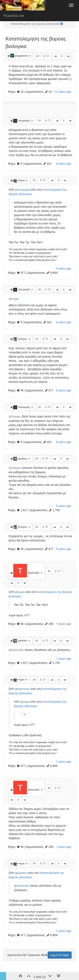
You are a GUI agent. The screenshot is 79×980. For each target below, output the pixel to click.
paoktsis (23, 459)
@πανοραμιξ (22, 190)
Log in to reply (60, 955)
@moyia (13, 299)
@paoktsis (21, 873)
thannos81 (34, 573)
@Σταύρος (15, 417)
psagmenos (22, 56)
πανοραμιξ (24, 121)
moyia (22, 180)
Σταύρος (23, 339)
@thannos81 (16, 650)
